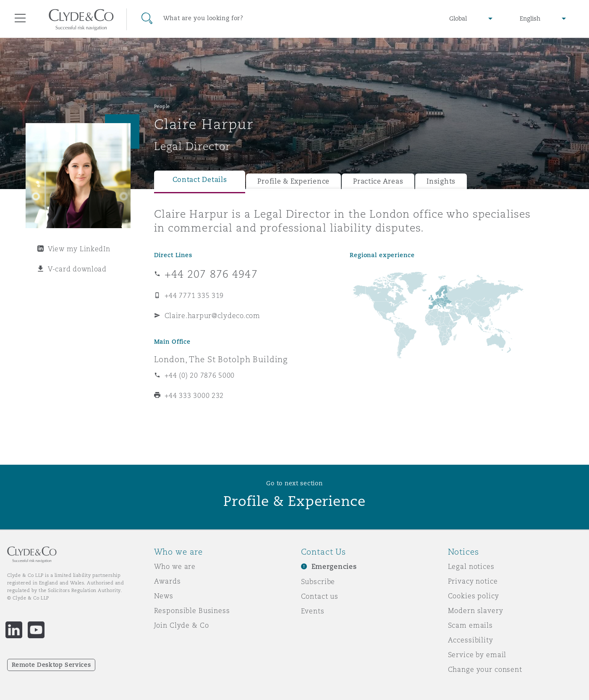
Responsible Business (192, 611)
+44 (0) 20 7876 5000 (200, 375)
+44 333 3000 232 (194, 395)
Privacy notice (473, 581)
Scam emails (470, 625)
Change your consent (485, 669)
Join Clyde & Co (182, 625)
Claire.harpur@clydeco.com (212, 316)
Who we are (175, 566)
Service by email (477, 655)
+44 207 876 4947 (211, 274)
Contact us (320, 596)
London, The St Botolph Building (221, 359)
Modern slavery (476, 611)
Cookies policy (474, 596)
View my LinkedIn (79, 249)
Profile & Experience (293, 181)
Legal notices (471, 566)
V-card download (77, 269)
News (164, 596)
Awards (168, 581)
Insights (441, 181)
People (162, 106)
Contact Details (200, 180)
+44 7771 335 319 (194, 295)
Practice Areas (378, 181)
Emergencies (334, 567)
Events (313, 611)
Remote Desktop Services (51, 665)
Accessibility (471, 640)
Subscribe (318, 582)
